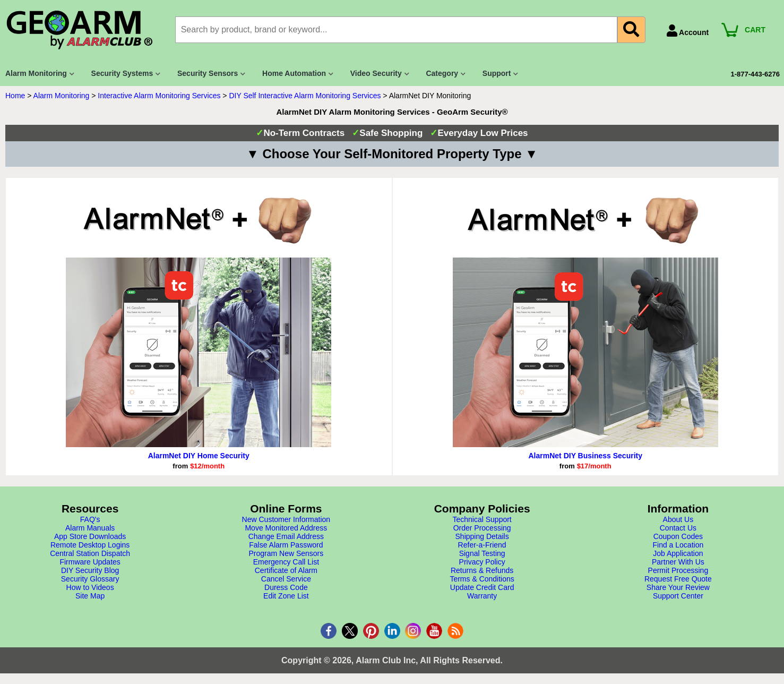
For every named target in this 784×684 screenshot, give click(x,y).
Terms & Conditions (482, 579)
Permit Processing (678, 570)
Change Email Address (286, 536)
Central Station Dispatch (90, 553)
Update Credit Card (482, 587)
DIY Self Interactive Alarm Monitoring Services (305, 96)
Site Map (90, 596)
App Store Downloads (90, 536)
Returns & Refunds (482, 570)
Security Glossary (90, 579)
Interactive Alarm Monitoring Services (159, 96)
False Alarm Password (286, 545)
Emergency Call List (286, 562)
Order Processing (482, 528)
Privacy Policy (482, 562)
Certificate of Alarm (286, 570)
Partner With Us (678, 562)
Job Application (678, 553)
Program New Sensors (286, 553)
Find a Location (678, 545)
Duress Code (286, 587)
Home (15, 96)
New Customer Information (286, 519)
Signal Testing (482, 553)
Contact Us (678, 528)
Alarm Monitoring (62, 96)
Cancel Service (286, 579)
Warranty (482, 596)
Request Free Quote (678, 579)
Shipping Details (482, 536)
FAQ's (90, 519)
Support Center (678, 596)
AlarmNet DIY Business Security (586, 456)
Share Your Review (678, 587)
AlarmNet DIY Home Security (199, 456)
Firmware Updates (90, 562)
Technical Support (482, 519)
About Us (678, 519)
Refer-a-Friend (482, 545)
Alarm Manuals (90, 528)
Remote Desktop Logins (90, 545)
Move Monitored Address (286, 528)
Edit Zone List (286, 596)
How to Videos (90, 587)
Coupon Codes (678, 536)
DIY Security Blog (90, 570)
